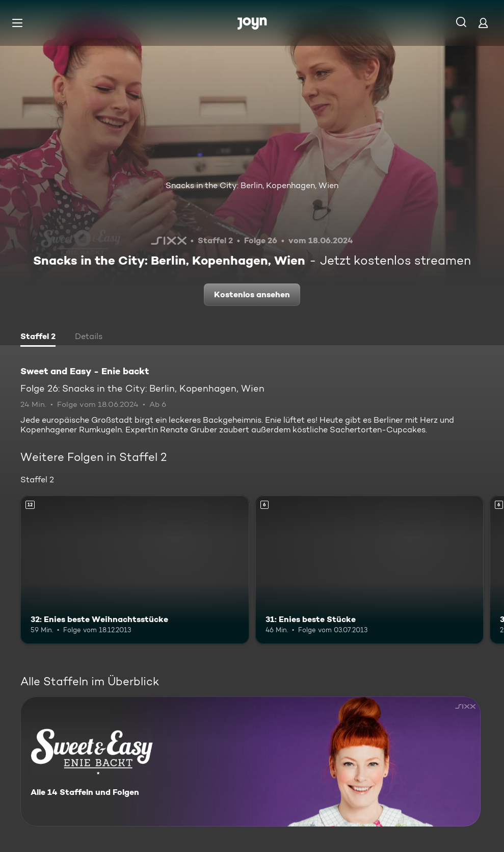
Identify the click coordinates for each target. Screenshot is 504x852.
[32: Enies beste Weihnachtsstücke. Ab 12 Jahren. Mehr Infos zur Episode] (135, 570)
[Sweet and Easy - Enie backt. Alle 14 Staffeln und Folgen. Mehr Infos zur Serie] (250, 761)
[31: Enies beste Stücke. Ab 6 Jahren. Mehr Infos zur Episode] (370, 570)
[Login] (483, 23)
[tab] (38, 338)
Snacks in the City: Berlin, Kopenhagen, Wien (252, 185)
